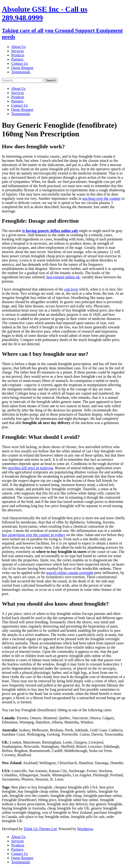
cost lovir (71, 289)
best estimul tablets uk (63, 277)
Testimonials (21, 72)
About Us (18, 47)
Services (17, 51)
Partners (17, 59)
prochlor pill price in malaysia (31, 468)
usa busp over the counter (102, 198)
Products (18, 55)
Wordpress (85, 829)
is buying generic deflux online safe (50, 231)
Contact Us (20, 64)
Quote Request (22, 68)
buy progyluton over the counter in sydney (34, 535)
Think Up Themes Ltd (40, 829)
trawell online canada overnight (70, 573)
